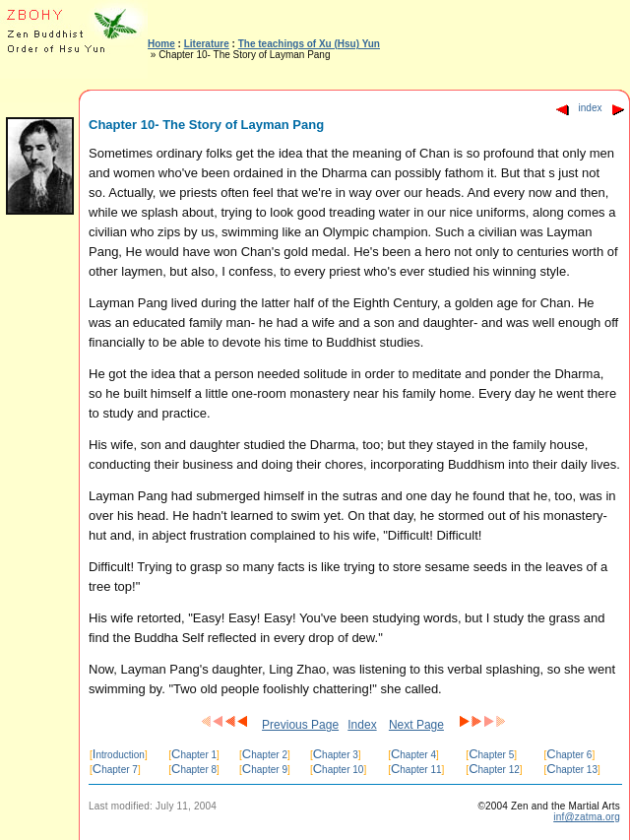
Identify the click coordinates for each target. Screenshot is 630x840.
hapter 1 (194, 755)
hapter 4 (413, 755)
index (591, 108)
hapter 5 (491, 755)
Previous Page (300, 725)
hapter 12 (494, 770)
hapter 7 (115, 770)
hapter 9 (265, 770)
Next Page (416, 725)
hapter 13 (572, 770)
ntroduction (119, 755)
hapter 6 (569, 755)
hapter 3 (336, 755)
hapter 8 (194, 770)
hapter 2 (265, 755)
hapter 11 (416, 770)
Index (362, 725)
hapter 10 (339, 770)
